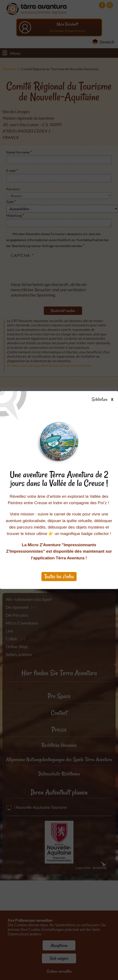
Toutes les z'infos (59, 576)
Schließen (107, 400)
